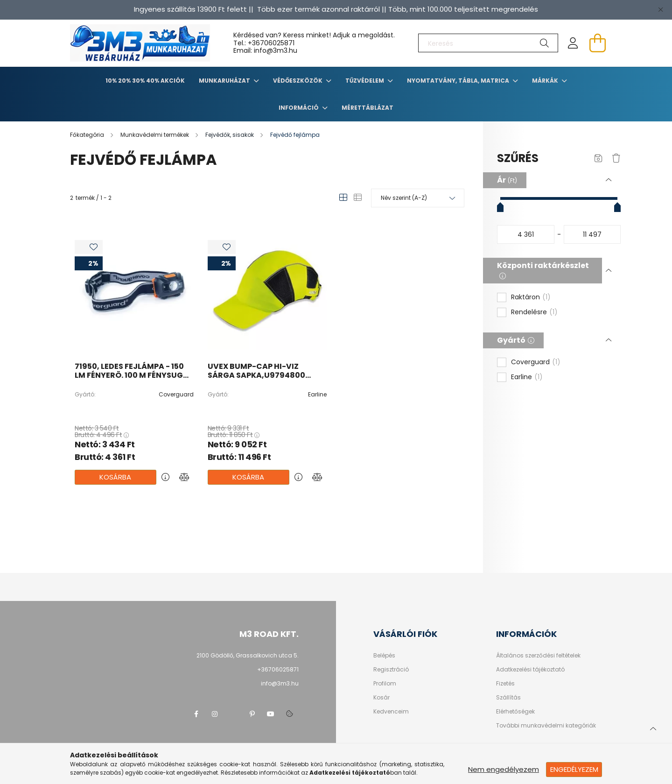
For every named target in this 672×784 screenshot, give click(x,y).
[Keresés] (488, 43)
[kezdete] (526, 234)
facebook (196, 714)
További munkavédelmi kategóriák (546, 726)
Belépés (384, 656)
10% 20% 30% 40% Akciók (145, 81)
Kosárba (115, 477)
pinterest (252, 714)
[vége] (592, 234)
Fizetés (505, 684)
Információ (299, 108)
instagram (215, 714)
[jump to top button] (653, 727)
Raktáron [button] (531, 297)
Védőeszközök (298, 81)
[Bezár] (660, 9)
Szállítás (508, 698)
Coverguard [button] (536, 362)
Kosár (381, 698)
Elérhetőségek (515, 712)
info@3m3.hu (280, 683)
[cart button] (597, 43)
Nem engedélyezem (504, 769)
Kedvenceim (391, 712)
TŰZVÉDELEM (365, 81)
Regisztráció (391, 670)
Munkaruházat (225, 81)
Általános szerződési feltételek (538, 656)
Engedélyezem (574, 769)
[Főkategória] (88, 135)
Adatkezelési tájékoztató (530, 670)
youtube (271, 714)
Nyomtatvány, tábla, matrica (459, 81)
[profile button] (573, 43)
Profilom (385, 684)
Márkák (546, 81)
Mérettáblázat (367, 108)
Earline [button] (527, 377)
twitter (233, 714)
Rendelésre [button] (534, 312)
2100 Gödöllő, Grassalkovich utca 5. (248, 655)
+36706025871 (271, 43)
